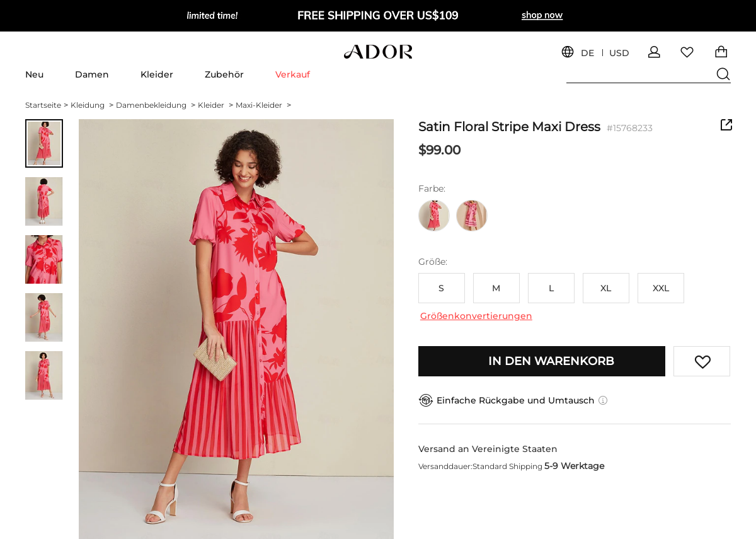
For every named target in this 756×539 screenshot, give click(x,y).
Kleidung (92, 105)
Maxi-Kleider (263, 105)
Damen (92, 74)
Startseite (47, 105)
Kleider (157, 74)
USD (619, 53)
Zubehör (224, 74)
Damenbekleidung (156, 105)
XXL (661, 288)
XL (606, 288)
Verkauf (293, 74)
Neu (34, 74)
